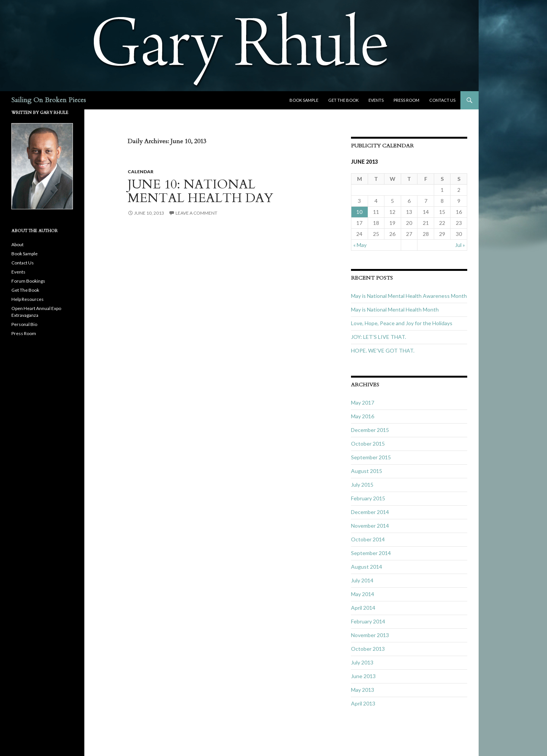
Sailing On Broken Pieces (49, 100)
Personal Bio (24, 324)
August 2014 (367, 567)
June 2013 (363, 676)
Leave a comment (196, 213)
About (17, 244)
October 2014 (368, 539)
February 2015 (368, 498)
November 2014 (370, 526)
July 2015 (362, 485)
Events (376, 100)
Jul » (460, 245)
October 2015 (368, 444)
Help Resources (28, 299)
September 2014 (371, 553)
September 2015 (371, 457)
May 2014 (363, 594)
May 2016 (363, 416)
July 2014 (362, 580)
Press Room (406, 100)
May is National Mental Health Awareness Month (409, 296)
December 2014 (370, 512)
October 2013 (368, 649)
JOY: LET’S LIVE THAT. (379, 337)
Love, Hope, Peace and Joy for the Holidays (402, 323)
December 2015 (370, 430)
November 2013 (370, 635)
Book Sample (304, 100)
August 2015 (367, 471)
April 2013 (363, 703)
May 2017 (363, 403)
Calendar (141, 172)
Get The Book (343, 100)
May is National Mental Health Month (395, 309)
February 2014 (368, 621)
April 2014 (363, 608)
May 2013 (363, 690)
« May (360, 245)
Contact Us (442, 100)
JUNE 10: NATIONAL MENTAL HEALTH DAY (200, 191)
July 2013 (362, 662)
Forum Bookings (28, 281)
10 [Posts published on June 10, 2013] (359, 212)
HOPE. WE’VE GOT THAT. (383, 350)
